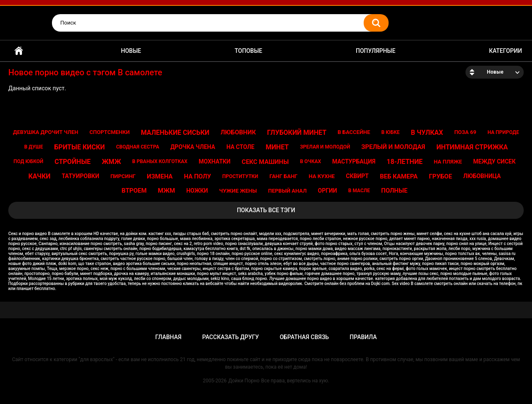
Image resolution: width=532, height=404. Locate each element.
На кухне (322, 176)
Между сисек (494, 161)
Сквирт (357, 176)
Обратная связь (304, 337)
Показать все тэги (266, 210)
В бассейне (354, 132)
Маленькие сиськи (175, 133)
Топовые (249, 51)
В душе (33, 147)
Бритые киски (80, 147)
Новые (131, 51)
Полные (394, 191)
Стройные (73, 162)
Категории (505, 51)
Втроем (134, 191)
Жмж (111, 162)
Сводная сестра (138, 147)
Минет (277, 147)
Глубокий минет (297, 133)
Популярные (376, 51)
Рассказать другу (231, 337)
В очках (311, 161)
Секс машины (265, 162)
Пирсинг (123, 176)
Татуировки (80, 176)
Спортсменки (110, 132)
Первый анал (287, 191)
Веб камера (399, 176)
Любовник (238, 132)
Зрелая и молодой (325, 147)
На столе (241, 147)
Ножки (197, 191)
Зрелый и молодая (393, 147)
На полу (197, 176)
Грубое (441, 176)
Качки (39, 176)
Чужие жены (238, 191)
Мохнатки (215, 161)
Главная (19, 51)
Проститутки (240, 176)
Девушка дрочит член (46, 132)
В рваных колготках (160, 161)
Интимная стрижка (472, 147)
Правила (363, 337)
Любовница (482, 176)
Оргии (328, 191)
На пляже (448, 162)
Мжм (166, 191)
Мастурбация (354, 161)
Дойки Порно (244, 381)
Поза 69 (465, 132)
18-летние (405, 162)
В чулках (427, 133)
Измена (160, 176)
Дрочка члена (193, 147)
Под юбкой (29, 161)
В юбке (390, 132)
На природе (503, 132)
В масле (359, 191)
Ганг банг (283, 176)
